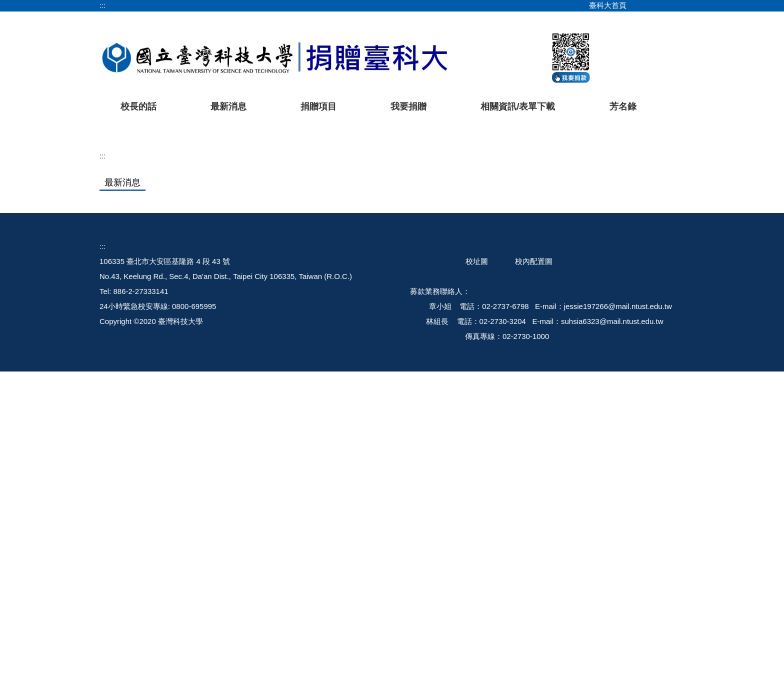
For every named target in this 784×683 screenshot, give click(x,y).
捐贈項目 (318, 106)
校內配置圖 (534, 573)
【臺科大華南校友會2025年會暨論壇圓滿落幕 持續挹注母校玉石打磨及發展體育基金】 (365, 471)
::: (103, 5)
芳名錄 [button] (623, 106)
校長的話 (138, 106)
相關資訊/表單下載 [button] (518, 106)
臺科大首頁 (608, 5)
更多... (392, 496)
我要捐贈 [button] (408, 106)
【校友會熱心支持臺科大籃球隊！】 (280, 433)
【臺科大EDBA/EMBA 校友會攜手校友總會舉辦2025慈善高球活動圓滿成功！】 (353, 414)
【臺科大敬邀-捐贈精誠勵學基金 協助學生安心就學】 (309, 452)
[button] (123, 215)
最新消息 (228, 106)
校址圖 (477, 573)
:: (101, 558)
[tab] (509, 302)
